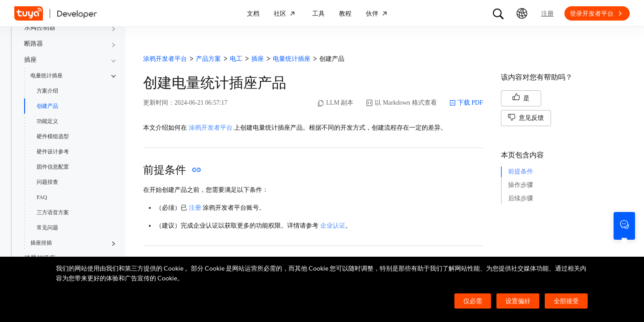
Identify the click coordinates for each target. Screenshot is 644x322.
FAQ (42, 197)
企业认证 (333, 226)
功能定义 (47, 121)
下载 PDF (466, 103)
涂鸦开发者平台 (211, 128)
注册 (195, 208)
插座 (30, 60)
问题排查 (47, 182)
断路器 (34, 44)
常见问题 (47, 228)
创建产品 (47, 106)
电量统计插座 (47, 76)
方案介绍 (47, 91)
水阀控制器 (40, 28)
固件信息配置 (53, 167)
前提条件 (521, 172)
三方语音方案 (53, 212)
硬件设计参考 (53, 152)
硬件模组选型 (53, 136)
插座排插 (41, 243)
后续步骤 (521, 198)
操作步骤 (521, 185)
